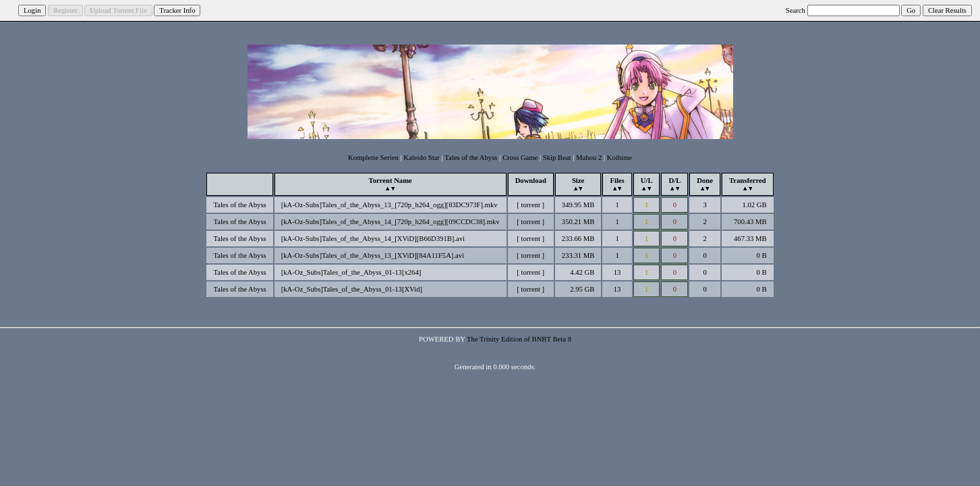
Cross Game (520, 158)
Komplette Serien (373, 158)
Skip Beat (557, 158)
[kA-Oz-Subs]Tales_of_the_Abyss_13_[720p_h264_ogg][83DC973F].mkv (390, 205)
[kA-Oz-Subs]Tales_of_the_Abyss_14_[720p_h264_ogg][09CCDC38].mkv (391, 222)
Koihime (619, 158)
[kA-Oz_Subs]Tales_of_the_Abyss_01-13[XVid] (352, 289)
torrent (531, 205)
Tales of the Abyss (471, 158)
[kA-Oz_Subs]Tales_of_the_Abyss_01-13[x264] (351, 272)
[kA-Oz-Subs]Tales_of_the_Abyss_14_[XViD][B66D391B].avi (373, 239)
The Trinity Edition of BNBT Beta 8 (519, 339)
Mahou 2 (589, 158)
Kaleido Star (422, 158)
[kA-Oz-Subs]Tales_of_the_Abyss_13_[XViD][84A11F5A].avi (373, 255)
